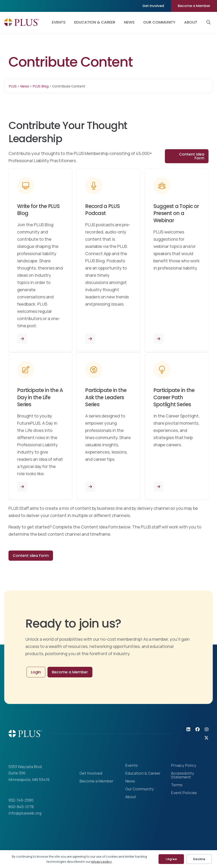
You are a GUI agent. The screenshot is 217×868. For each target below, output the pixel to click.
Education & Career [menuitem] (95, 22)
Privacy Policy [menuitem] (184, 766)
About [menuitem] (191, 22)
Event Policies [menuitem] (184, 793)
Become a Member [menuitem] (194, 6)
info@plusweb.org (25, 813)
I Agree (171, 859)
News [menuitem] (129, 22)
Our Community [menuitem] (159, 22)
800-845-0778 (21, 807)
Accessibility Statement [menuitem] (183, 775)
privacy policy (102, 862)
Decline (199, 859)
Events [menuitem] (59, 22)
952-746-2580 (21, 800)
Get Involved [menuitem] (153, 6)
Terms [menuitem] (177, 785)
